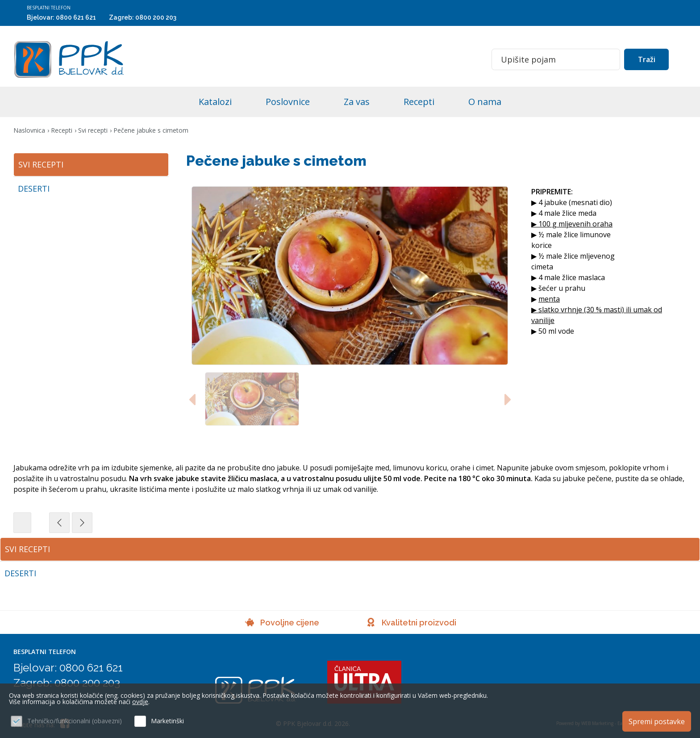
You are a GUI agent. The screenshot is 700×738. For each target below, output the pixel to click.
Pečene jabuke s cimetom (151, 130)
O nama (485, 102)
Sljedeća (121, 523)
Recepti (419, 102)
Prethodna (98, 523)
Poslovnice (288, 102)
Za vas (357, 102)
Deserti (20, 573)
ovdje (140, 702)
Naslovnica (29, 130)
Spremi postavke (657, 721)
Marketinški (167, 721)
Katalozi (215, 102)
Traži (647, 59)
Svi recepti (93, 130)
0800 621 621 (76, 17)
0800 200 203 (156, 17)
